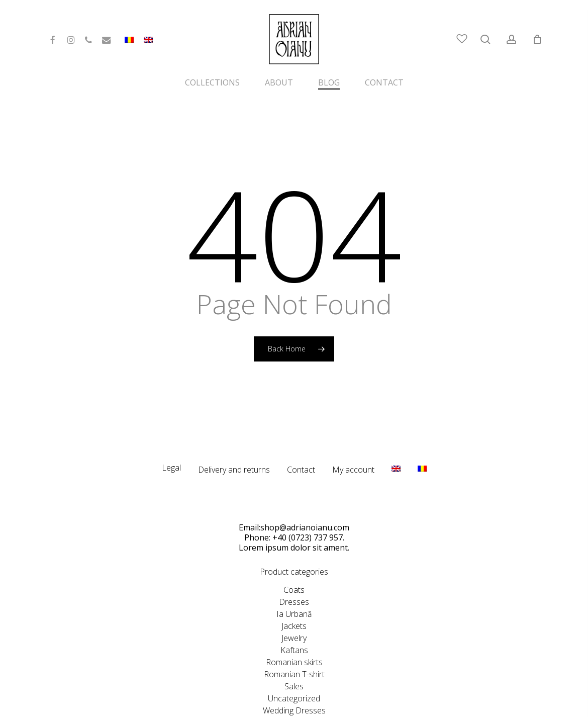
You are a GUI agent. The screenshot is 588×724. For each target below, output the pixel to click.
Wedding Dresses (294, 688)
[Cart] (537, 39)
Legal (171, 445)
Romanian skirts (294, 640)
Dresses (294, 580)
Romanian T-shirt (294, 652)
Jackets (294, 604)
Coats (294, 568)
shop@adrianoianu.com (305, 505)
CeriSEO (378, 712)
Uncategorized (294, 676)
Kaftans (294, 628)
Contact (301, 447)
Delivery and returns (234, 447)
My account (353, 447)
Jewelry (294, 616)
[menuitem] (148, 44)
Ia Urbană (294, 592)
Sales (294, 664)
